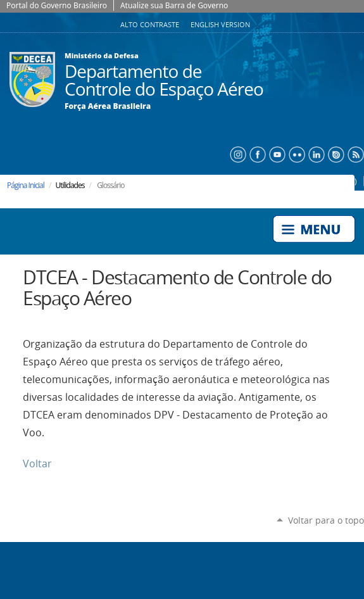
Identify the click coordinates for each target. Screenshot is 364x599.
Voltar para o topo (326, 520)
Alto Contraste (151, 25)
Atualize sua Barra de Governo (174, 5)
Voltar (37, 464)
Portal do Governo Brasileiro (57, 5)
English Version (220, 25)
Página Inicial (26, 185)
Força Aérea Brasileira (108, 106)
